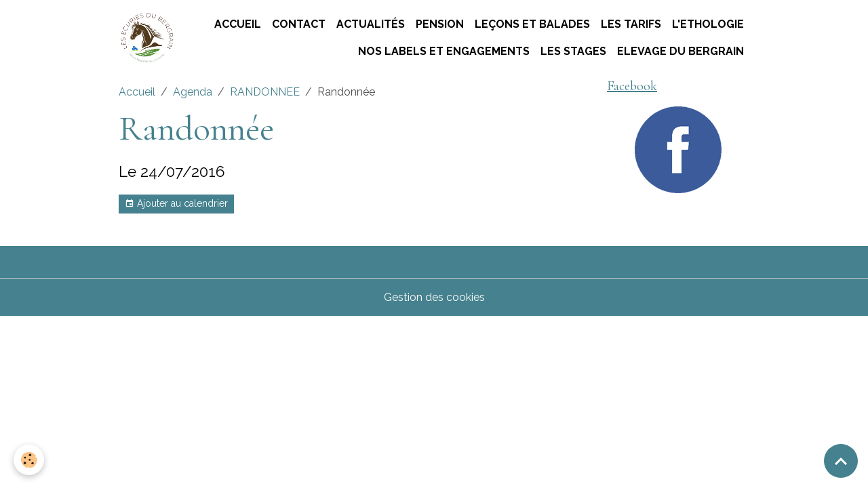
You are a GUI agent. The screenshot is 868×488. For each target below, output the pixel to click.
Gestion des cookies (434, 297)
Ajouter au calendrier (176, 204)
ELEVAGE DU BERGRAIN (680, 51)
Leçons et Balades (532, 24)
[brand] (146, 38)
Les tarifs (631, 24)
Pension (440, 24)
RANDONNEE (265, 92)
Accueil (238, 24)
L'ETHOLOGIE (708, 24)
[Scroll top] (841, 461)
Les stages (573, 51)
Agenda (193, 92)
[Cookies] (29, 460)
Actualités (371, 24)
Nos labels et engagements (444, 51)
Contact (299, 24)
